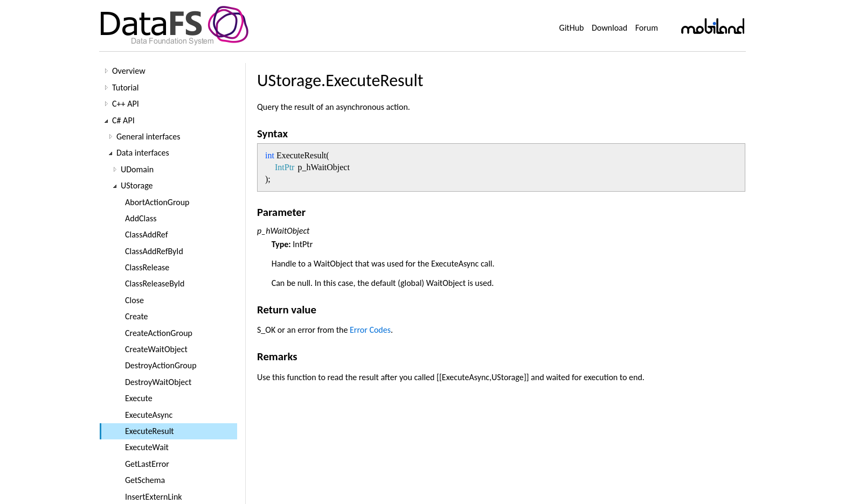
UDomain (137, 169)
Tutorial (125, 87)
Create (137, 316)
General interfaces (148, 136)
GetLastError (147, 464)
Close (134, 300)
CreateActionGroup (159, 333)
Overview (129, 71)
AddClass (141, 218)
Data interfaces (143, 153)
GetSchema (145, 480)
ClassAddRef (147, 234)
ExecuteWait (147, 447)
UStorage (137, 185)
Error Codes (370, 330)
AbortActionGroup (157, 202)
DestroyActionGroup (161, 365)
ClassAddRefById (154, 251)
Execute (139, 398)
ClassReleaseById (155, 283)
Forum (647, 28)
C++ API (126, 104)
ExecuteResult (150, 431)
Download (609, 28)
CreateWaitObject (156, 349)
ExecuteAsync (149, 415)
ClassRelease (147, 267)
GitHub (572, 28)
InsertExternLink (154, 497)
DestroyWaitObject (158, 382)
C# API (123, 120)
